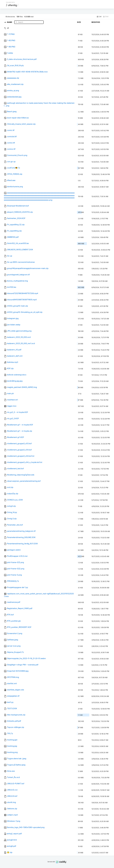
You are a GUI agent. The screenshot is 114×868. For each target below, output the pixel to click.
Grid (106, 17)
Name (10, 22)
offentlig (12, 5)
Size (79, 22)
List (99, 17)
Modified (96, 22)
